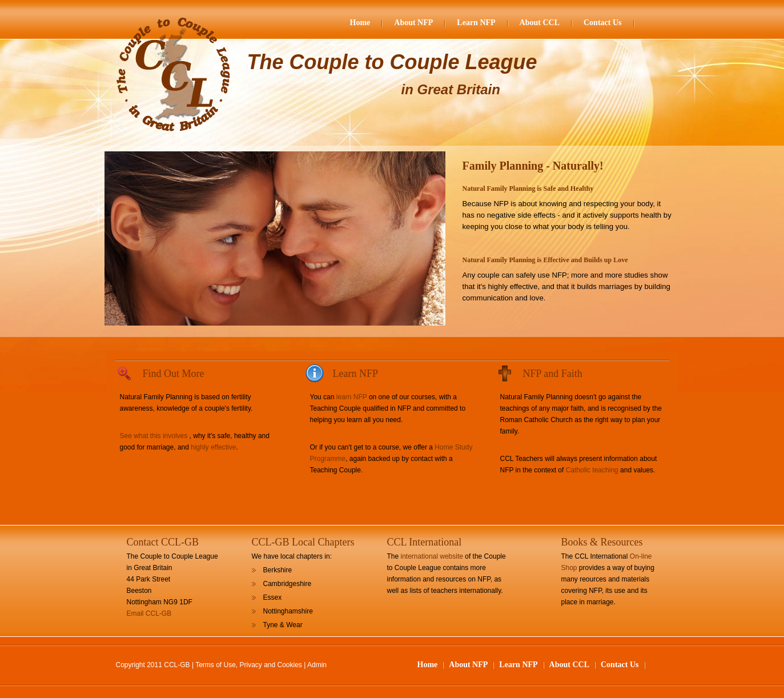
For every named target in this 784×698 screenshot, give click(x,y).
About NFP (413, 23)
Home (360, 23)
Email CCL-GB (149, 613)
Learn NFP (476, 23)
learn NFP (352, 397)
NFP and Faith (553, 374)
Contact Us (603, 23)
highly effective (213, 447)
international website (432, 556)
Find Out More (174, 374)
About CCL (540, 23)
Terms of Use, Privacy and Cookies (249, 665)
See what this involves (154, 436)
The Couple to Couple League (392, 62)
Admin (317, 665)
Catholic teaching (592, 470)
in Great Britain (451, 89)
